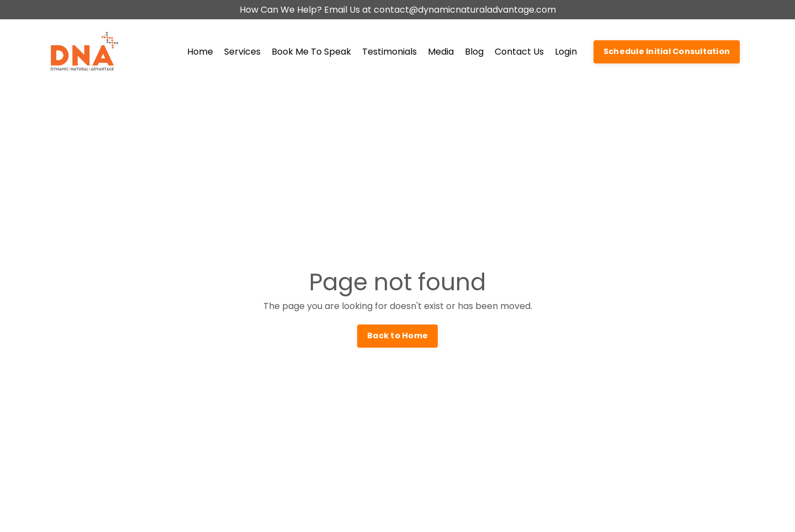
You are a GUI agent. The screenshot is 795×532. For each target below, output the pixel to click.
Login (566, 52)
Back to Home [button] (397, 336)
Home (200, 52)
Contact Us (519, 52)
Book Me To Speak (311, 52)
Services (242, 52)
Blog (474, 52)
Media (441, 52)
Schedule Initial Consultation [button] (667, 51)
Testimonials (389, 52)
